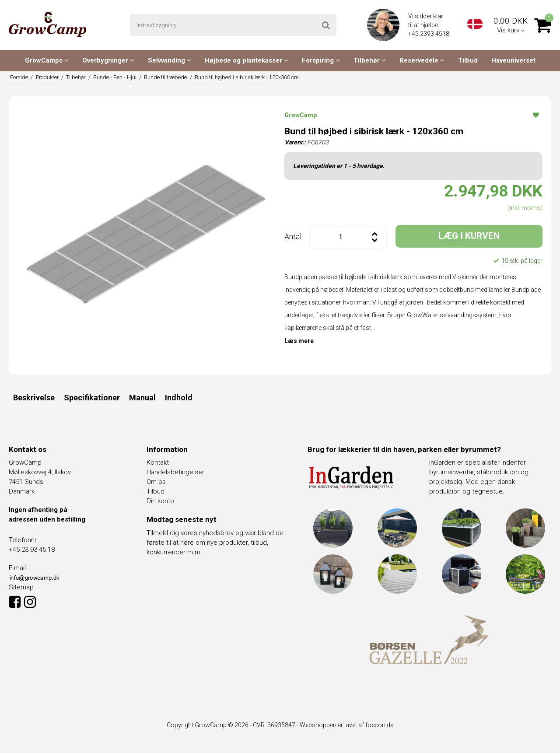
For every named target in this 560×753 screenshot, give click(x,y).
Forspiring (321, 60)
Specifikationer (92, 398)
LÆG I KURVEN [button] (469, 236)
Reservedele (422, 60)
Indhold (179, 398)
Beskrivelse (34, 398)
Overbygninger (108, 60)
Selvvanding (170, 60)
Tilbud (468, 60)
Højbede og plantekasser (247, 60)
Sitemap (21, 587)
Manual (142, 398)
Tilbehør (370, 60)
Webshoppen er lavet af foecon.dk (346, 725)
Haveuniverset (513, 60)
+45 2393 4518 (429, 34)
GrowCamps (47, 60)
